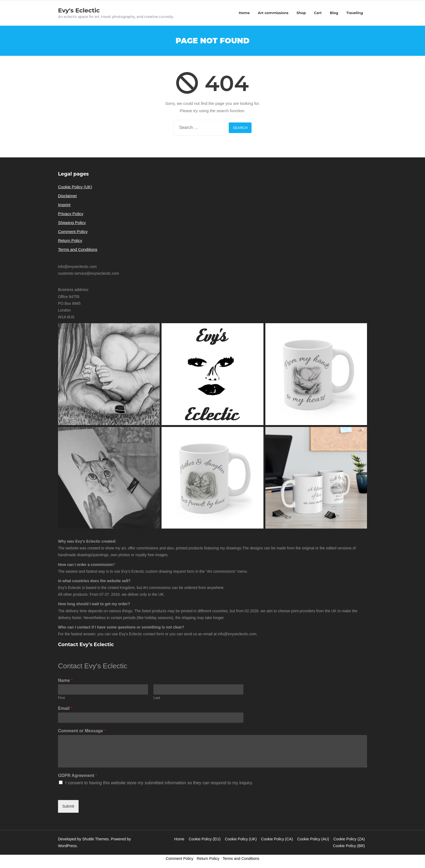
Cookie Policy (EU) (205, 839)
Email (65, 708)
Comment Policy (73, 231)
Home (179, 839)
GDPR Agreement (78, 775)
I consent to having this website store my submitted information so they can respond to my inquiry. (159, 783)
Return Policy (70, 240)
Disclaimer (67, 196)
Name (65, 680)
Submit (68, 806)
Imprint (64, 205)
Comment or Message (82, 731)
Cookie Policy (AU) (313, 839)
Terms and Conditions (78, 249)
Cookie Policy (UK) (75, 187)
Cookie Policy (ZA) (349, 839)
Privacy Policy (71, 214)
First (61, 698)
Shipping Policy (72, 223)
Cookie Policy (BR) (349, 846)
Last (157, 698)
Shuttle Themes (96, 839)
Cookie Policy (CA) (277, 839)
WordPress (67, 846)
